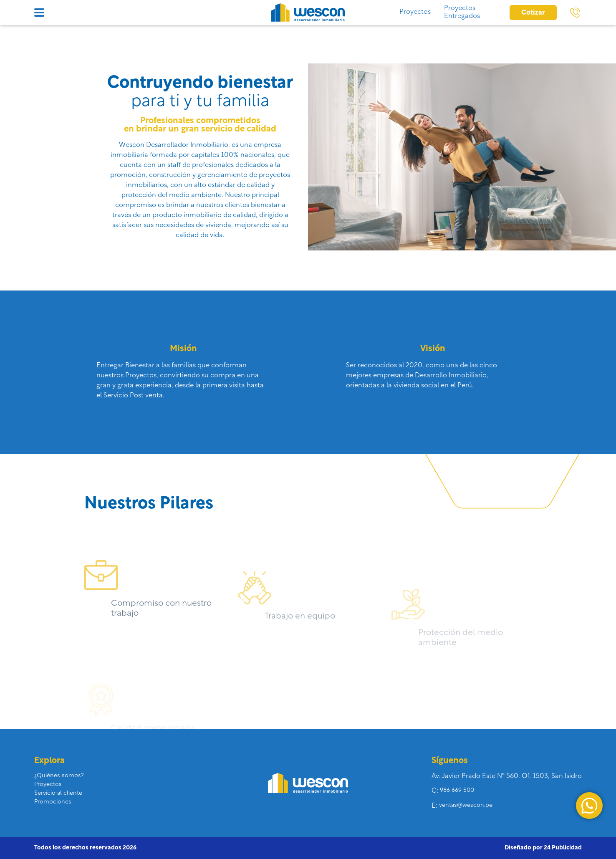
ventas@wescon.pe (466, 805)
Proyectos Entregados (462, 12)
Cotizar (533, 13)
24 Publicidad (563, 848)
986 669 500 (457, 790)
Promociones (53, 802)
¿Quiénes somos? (59, 776)
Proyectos (415, 12)
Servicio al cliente (58, 793)
